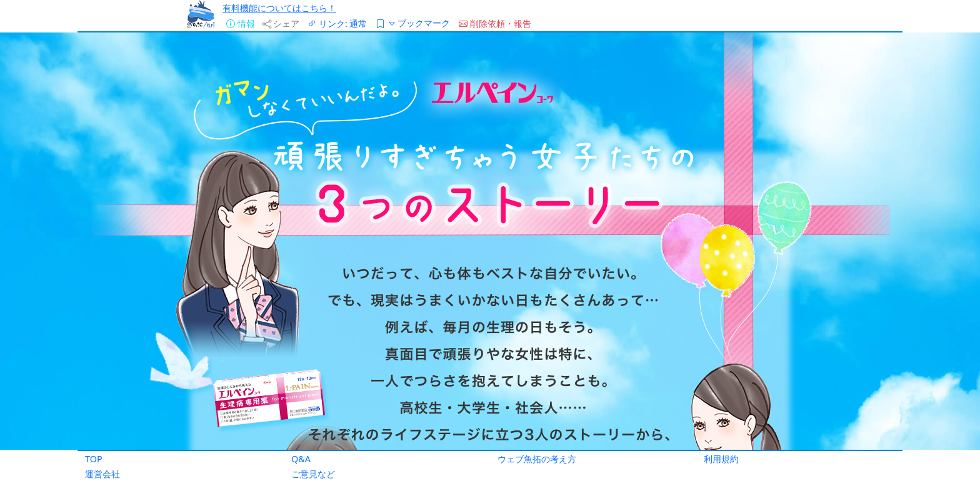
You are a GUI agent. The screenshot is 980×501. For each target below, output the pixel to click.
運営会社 (102, 474)
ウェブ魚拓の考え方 (537, 459)
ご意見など (313, 474)
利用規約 (721, 459)
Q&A (301, 459)
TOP (94, 459)
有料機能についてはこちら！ (279, 8)
